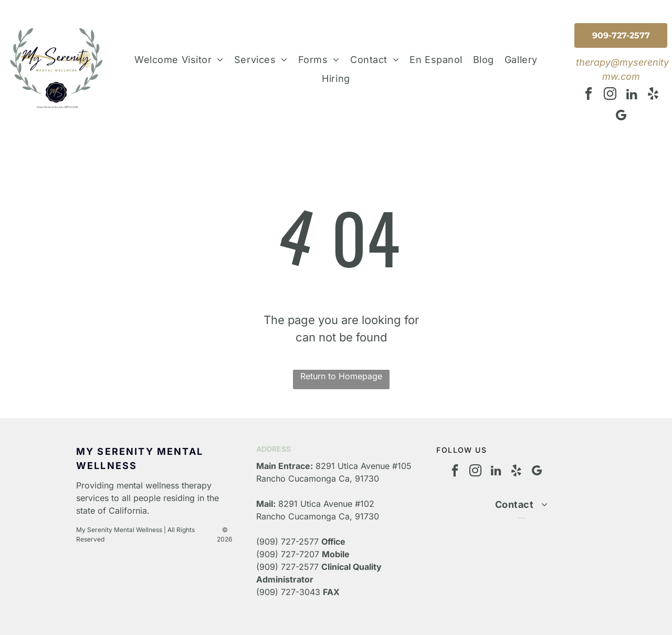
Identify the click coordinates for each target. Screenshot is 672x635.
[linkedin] (632, 95)
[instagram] (610, 95)
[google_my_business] (621, 117)
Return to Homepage (341, 376)
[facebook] (589, 95)
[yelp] (653, 95)
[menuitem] (179, 60)
